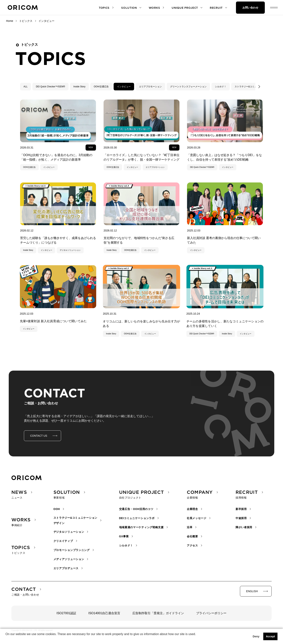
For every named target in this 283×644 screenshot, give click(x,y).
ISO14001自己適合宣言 (104, 613)
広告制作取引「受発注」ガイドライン (158, 613)
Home (10, 21)
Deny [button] (256, 636)
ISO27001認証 (66, 613)
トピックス (26, 21)
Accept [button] (270, 636)
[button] (6, 639)
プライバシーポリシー (211, 613)
